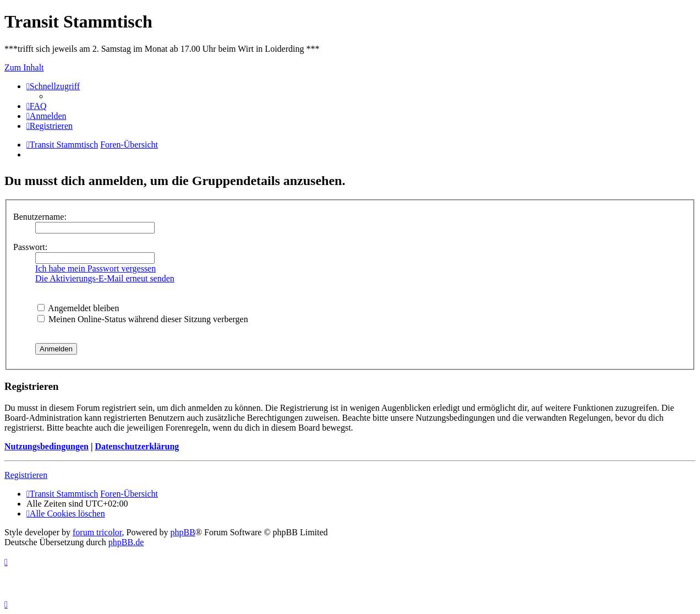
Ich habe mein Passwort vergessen (95, 268)
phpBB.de (126, 542)
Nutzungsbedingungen (47, 446)
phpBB (183, 532)
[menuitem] (37, 106)
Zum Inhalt (24, 67)
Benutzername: (40, 217)
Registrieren (26, 475)
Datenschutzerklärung (137, 446)
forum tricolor (97, 532)
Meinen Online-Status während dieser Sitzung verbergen (143, 319)
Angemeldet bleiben (78, 308)
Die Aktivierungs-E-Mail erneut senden (105, 278)
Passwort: (30, 247)
